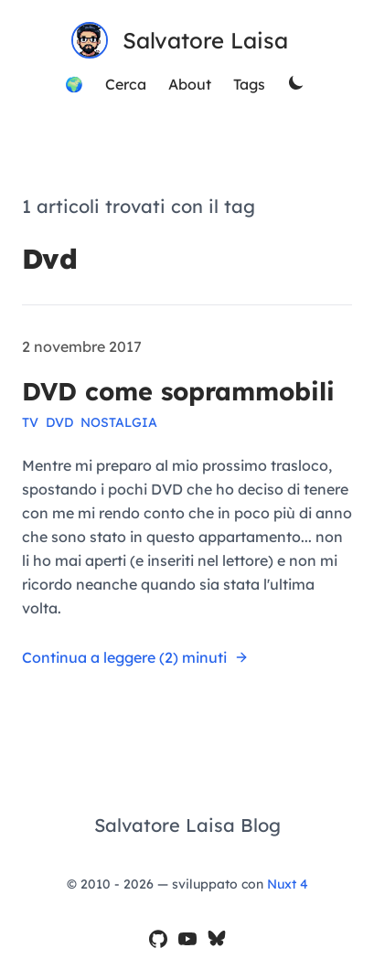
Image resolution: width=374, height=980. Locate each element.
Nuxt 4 (288, 884)
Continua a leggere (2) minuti (135, 657)
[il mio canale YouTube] (187, 940)
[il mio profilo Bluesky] (217, 940)
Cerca (126, 84)
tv (30, 422)
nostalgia (119, 422)
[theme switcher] (298, 84)
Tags (249, 84)
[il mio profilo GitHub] (158, 940)
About (190, 84)
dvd (59, 422)
